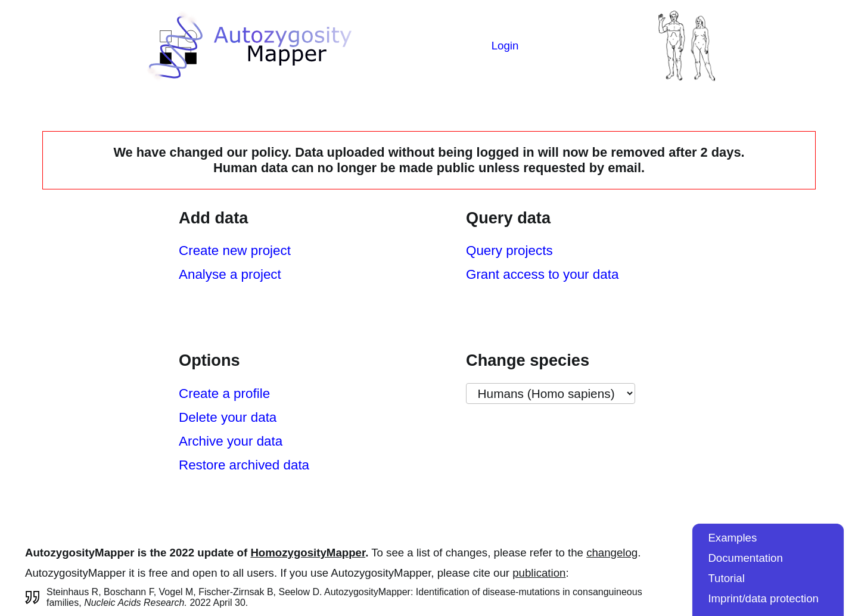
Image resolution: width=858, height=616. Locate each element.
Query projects (509, 251)
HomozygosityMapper (308, 553)
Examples (732, 538)
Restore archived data (244, 465)
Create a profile (224, 393)
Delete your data (228, 417)
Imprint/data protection (763, 598)
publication (539, 573)
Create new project (235, 251)
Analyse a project (230, 274)
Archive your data (231, 441)
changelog (612, 553)
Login (505, 46)
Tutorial (726, 578)
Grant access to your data (542, 274)
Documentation (745, 558)
